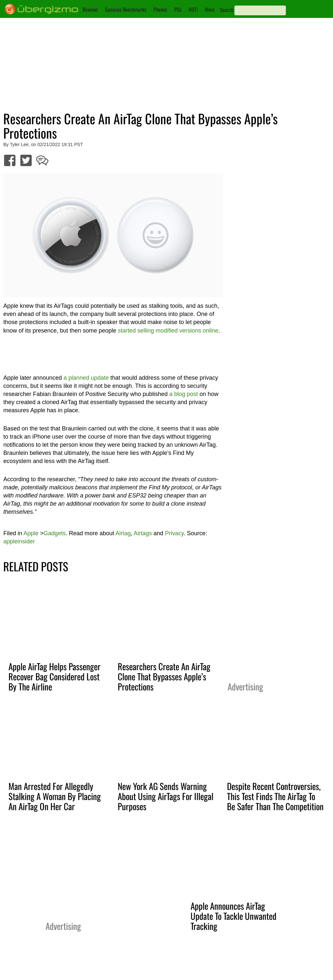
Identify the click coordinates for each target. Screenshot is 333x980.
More (210, 9)
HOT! (193, 9)
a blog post (184, 394)
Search (226, 10)
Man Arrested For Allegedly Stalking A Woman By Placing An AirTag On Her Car (55, 796)
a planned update (86, 378)
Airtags (143, 533)
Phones (160, 9)
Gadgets (55, 533)
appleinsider (19, 541)
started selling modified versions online (168, 331)
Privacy (174, 533)
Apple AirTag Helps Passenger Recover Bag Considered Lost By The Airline (54, 676)
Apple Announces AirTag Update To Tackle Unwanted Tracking (233, 916)
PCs (178, 9)
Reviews (90, 9)
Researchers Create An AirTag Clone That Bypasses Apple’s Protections (164, 676)
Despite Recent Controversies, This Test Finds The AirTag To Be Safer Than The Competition (275, 796)
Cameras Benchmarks (126, 9)
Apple (31, 533)
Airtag (123, 533)
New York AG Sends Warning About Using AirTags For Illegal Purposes (166, 796)
